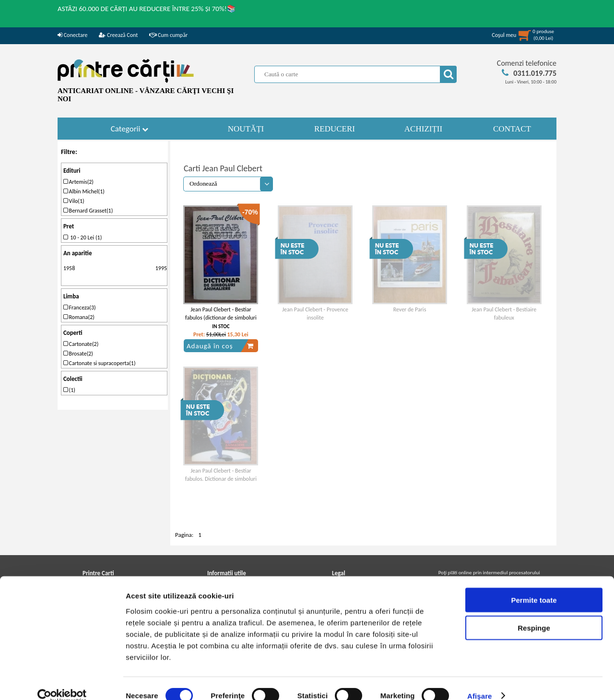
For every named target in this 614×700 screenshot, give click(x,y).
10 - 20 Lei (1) (83, 237)
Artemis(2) (78, 182)
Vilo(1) (74, 201)
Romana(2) (79, 317)
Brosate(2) (78, 354)
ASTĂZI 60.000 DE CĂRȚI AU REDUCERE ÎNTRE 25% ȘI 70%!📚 (147, 9)
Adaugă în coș (220, 346)
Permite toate (534, 585)
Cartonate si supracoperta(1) (100, 363)
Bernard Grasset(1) (88, 211)
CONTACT (512, 129)
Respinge (534, 613)
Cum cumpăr (168, 35)
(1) (69, 390)
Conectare (72, 35)
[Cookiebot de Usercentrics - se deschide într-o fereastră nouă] (62, 681)
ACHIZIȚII (423, 129)
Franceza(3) (80, 308)
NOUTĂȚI (246, 129)
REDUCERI (335, 129)
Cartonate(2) (81, 344)
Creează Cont (118, 35)
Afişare (480, 681)
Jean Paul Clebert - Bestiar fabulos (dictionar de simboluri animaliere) (221, 318)
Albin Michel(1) (84, 191)
